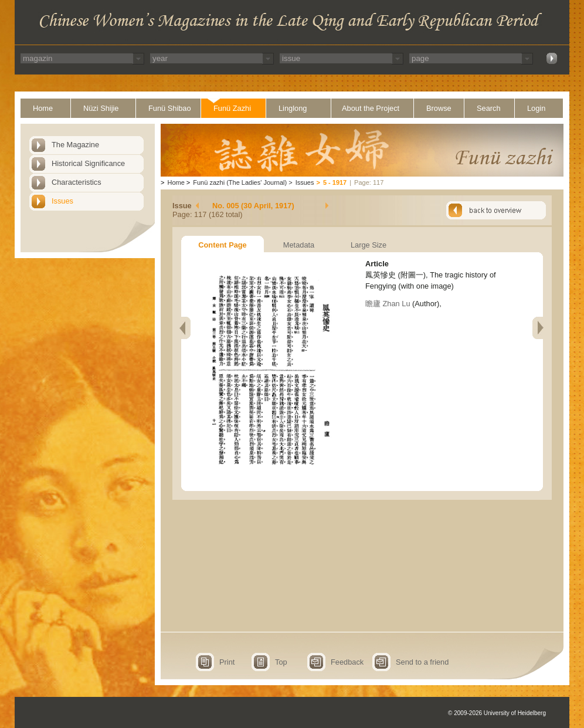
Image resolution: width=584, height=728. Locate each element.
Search (489, 108)
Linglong (293, 108)
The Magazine (75, 145)
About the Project (371, 108)
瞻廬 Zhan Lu (388, 304)
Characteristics (77, 182)
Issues (62, 201)
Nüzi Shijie (101, 108)
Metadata (299, 245)
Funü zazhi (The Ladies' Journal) (240, 182)
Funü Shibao (170, 108)
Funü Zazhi (232, 108)
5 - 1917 (335, 182)
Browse (439, 108)
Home (43, 108)
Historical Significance (88, 163)
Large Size (369, 245)
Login (536, 108)
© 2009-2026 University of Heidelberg (497, 713)
